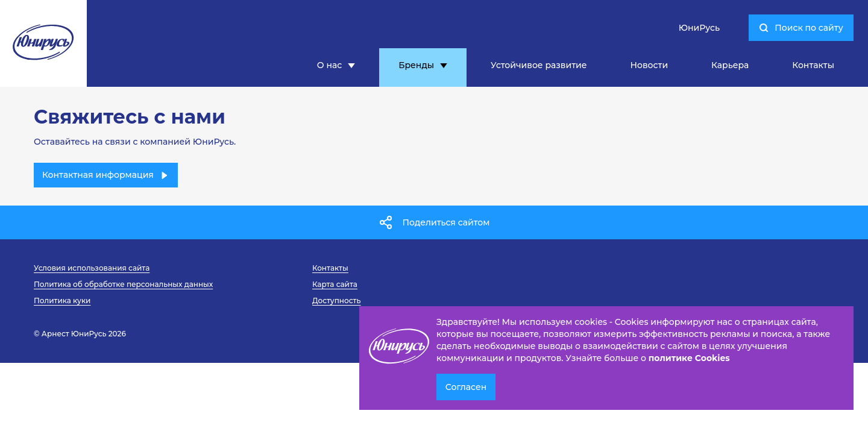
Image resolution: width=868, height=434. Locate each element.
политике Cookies (689, 358)
